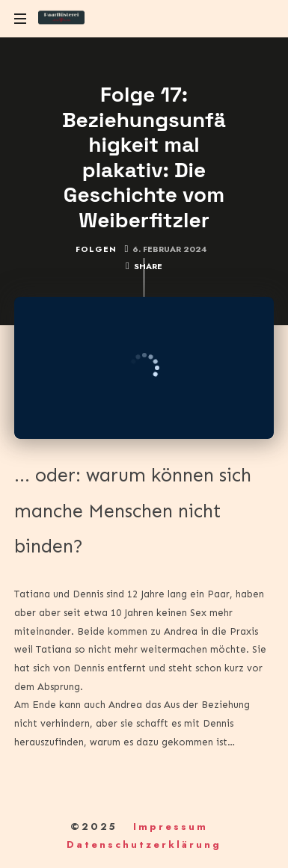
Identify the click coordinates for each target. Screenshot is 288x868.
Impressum (171, 827)
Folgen (96, 249)
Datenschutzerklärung (144, 844)
